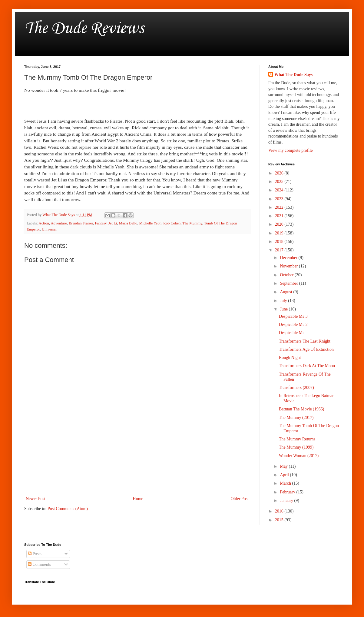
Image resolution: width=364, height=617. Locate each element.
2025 (280, 182)
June (284, 309)
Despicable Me (292, 333)
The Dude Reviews (84, 29)
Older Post (240, 499)
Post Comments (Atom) (68, 509)
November (289, 266)
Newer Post (36, 499)
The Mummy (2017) (296, 418)
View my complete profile (291, 150)
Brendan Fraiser (81, 223)
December (289, 258)
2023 (280, 199)
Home (138, 499)
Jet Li (113, 223)
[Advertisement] (137, 445)
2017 (280, 250)
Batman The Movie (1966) (301, 409)
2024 (280, 190)
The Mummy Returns (297, 439)
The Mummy (192, 223)
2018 (280, 242)
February (288, 492)
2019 (280, 233)
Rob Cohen (172, 223)
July (284, 301)
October (287, 275)
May (284, 466)
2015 (280, 520)
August (286, 292)
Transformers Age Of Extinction (306, 349)
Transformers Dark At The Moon (307, 366)
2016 (280, 511)
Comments (39, 564)
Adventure (59, 223)
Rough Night (290, 358)
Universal (49, 229)
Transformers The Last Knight (305, 341)
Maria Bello (128, 223)
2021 (280, 216)
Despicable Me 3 (293, 316)
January (287, 501)
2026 (280, 173)
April (285, 475)
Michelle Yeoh (150, 223)
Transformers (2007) (296, 388)
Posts (35, 554)
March (286, 483)
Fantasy (101, 223)
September (289, 283)
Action (44, 223)
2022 (280, 207)
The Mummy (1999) (296, 447)
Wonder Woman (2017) (299, 456)
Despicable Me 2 (293, 325)
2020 (280, 224)
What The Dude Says (293, 75)
